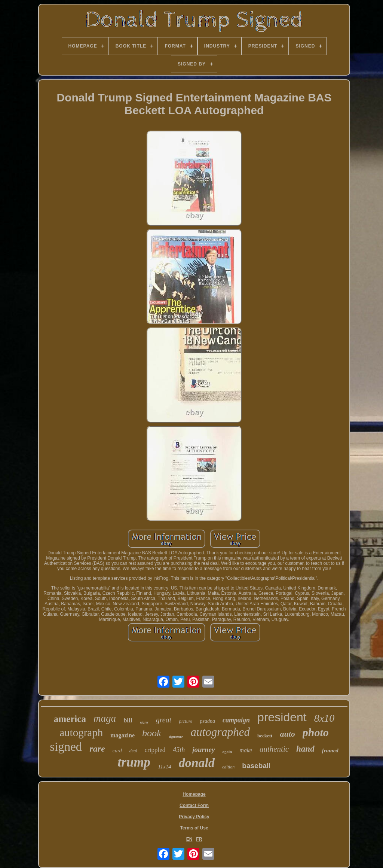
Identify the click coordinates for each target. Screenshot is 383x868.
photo (316, 732)
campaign (236, 720)
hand (305, 749)
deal (133, 751)
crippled (155, 750)
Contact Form (194, 805)
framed (330, 750)
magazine (122, 735)
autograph (81, 733)
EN (189, 839)
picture (186, 721)
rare (97, 749)
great (164, 720)
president (282, 717)
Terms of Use (194, 828)
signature (176, 737)
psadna (208, 721)
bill (128, 720)
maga (105, 718)
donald (197, 763)
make (246, 750)
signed (66, 747)
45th (179, 750)
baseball (256, 766)
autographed (220, 732)
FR (199, 839)
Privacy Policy (194, 817)
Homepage (194, 794)
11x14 (165, 767)
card (117, 751)
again (227, 752)
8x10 (324, 718)
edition (228, 767)
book (152, 733)
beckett (265, 736)
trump (134, 762)
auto (287, 734)
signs (144, 722)
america (70, 719)
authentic (274, 749)
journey (203, 750)
